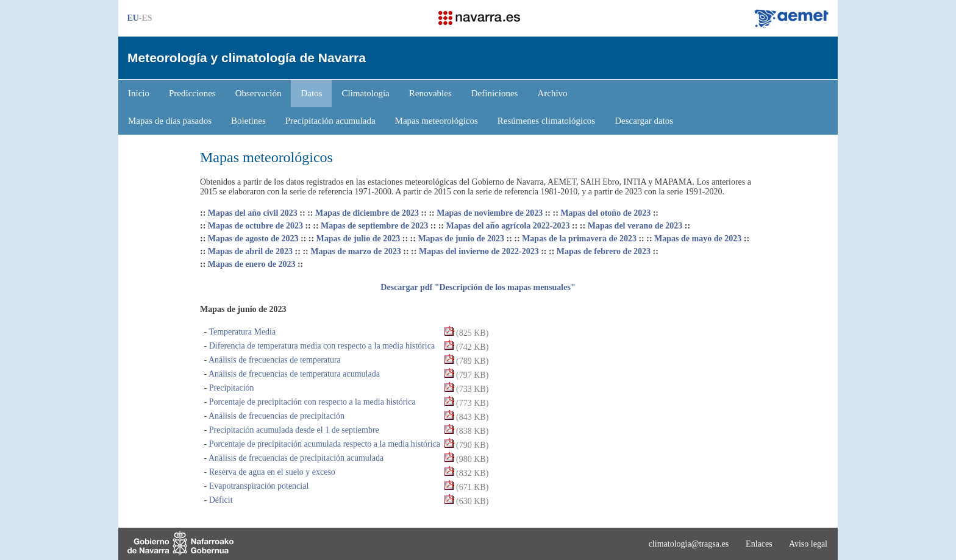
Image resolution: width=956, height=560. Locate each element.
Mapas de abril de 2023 (250, 251)
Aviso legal (808, 544)
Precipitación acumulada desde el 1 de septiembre (293, 430)
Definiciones (495, 93)
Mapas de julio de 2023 (358, 239)
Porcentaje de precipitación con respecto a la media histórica (311, 402)
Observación (259, 93)
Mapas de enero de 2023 (252, 264)
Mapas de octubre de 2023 (255, 226)
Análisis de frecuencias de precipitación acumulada (295, 458)
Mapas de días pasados (170, 121)
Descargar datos (644, 121)
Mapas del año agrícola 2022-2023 (508, 226)
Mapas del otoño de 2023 (605, 213)
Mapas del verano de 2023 (635, 226)
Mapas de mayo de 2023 (698, 239)
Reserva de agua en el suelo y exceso (271, 472)
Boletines (248, 121)
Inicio (139, 93)
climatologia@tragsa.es (689, 544)
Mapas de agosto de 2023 (253, 239)
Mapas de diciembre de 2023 (367, 213)
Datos (311, 93)
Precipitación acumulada (330, 121)
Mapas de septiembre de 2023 (374, 226)
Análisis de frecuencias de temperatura (274, 360)
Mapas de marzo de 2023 (356, 251)
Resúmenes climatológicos (546, 121)
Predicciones (192, 93)
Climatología (365, 93)
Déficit (219, 500)
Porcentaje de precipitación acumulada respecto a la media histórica (323, 444)
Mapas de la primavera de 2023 (579, 239)
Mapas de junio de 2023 (461, 239)
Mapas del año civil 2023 (253, 213)
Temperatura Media (241, 332)
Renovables (430, 93)
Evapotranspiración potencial (258, 486)
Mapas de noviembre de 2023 (490, 213)
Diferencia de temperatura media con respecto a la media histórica (321, 346)
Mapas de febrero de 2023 (604, 251)
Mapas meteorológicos (437, 121)
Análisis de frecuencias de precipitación (276, 416)
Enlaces (759, 544)
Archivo (552, 93)
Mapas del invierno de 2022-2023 (479, 251)
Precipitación (230, 388)
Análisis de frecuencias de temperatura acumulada (293, 374)
